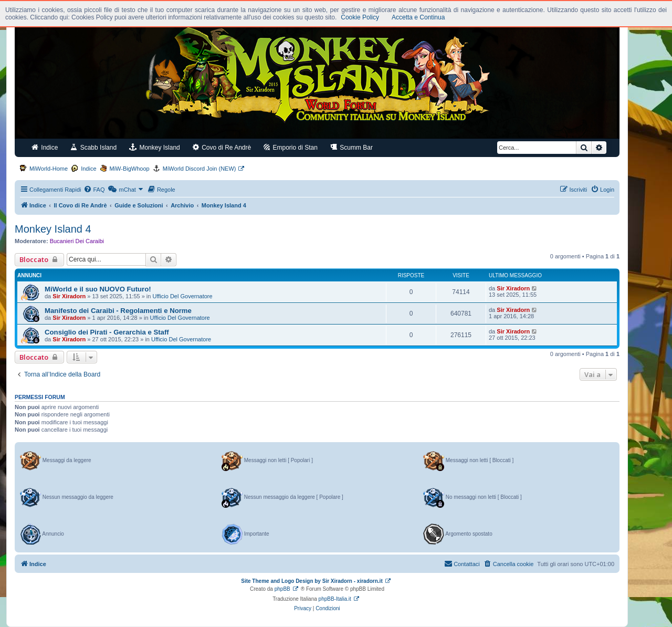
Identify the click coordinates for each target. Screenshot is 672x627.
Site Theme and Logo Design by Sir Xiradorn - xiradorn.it (312, 581)
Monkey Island (155, 147)
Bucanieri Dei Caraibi (77, 241)
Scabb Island (93, 147)
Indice (45, 147)
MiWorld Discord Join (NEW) (199, 169)
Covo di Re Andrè (222, 147)
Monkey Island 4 (53, 229)
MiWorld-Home (49, 169)
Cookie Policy (360, 17)
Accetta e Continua (418, 17)
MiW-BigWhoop (130, 169)
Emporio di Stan (291, 147)
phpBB (282, 589)
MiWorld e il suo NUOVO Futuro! (98, 289)
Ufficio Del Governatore (183, 296)
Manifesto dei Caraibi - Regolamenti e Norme (118, 311)
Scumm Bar (351, 147)
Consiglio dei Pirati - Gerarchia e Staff (107, 332)
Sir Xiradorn (69, 296)
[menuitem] (94, 190)
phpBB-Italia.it (335, 599)
